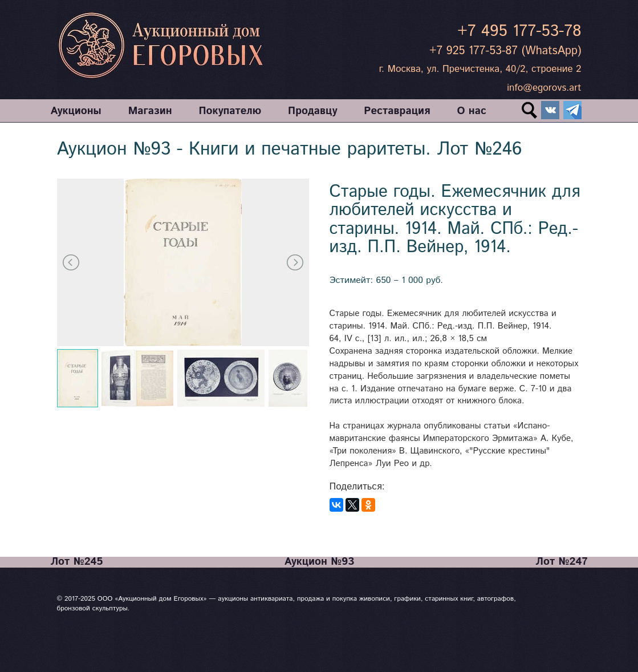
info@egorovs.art (544, 88)
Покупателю (230, 112)
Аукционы (76, 112)
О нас (471, 112)
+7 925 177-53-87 (474, 51)
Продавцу (312, 112)
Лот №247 (561, 562)
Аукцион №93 (319, 562)
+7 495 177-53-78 (519, 31)
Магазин (150, 112)
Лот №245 (77, 562)
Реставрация (397, 112)
